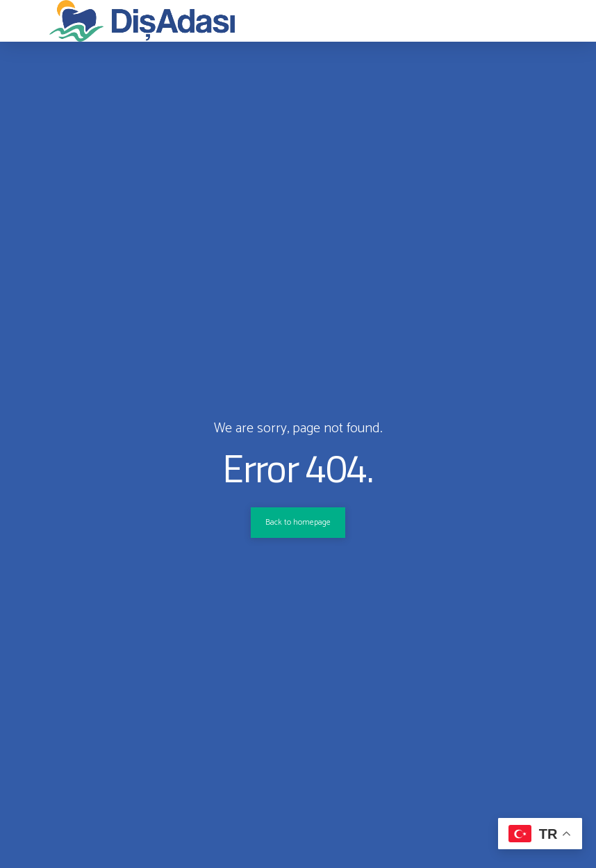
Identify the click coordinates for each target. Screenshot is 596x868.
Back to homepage (298, 523)
